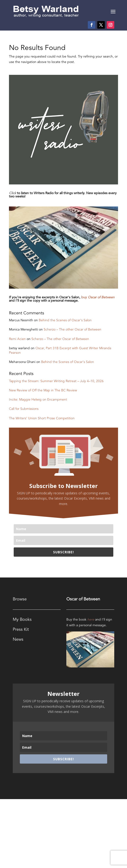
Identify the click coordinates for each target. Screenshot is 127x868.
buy (98, 297)
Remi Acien (17, 339)
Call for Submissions (24, 409)
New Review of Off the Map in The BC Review (43, 390)
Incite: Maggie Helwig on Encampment (38, 400)
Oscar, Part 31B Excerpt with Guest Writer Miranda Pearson (60, 350)
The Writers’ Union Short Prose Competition (42, 418)
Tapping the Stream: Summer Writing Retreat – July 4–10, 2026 (56, 381)
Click (13, 193)
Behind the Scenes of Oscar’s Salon (65, 320)
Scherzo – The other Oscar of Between (72, 329)
